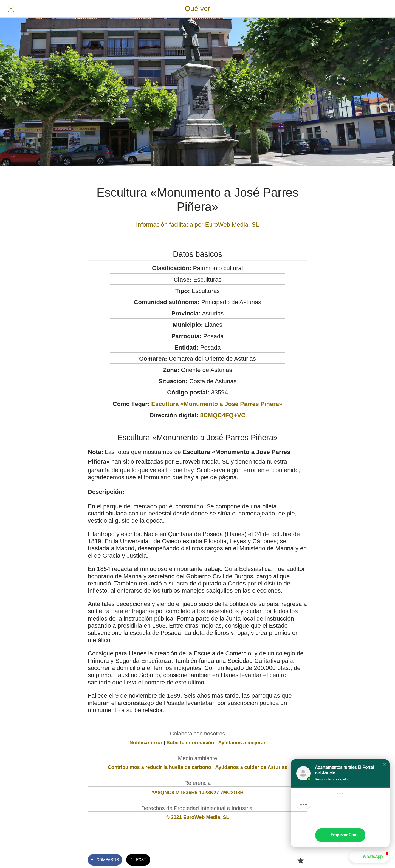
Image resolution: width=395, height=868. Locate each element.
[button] (385, 764)
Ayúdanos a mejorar (242, 743)
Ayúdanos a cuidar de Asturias (251, 767)
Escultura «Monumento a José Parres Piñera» (217, 404)
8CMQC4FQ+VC (223, 415)
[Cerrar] (11, 9)
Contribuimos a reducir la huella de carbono (160, 767)
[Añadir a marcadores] (301, 860)
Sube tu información (190, 743)
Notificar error (146, 743)
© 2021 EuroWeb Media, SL (198, 817)
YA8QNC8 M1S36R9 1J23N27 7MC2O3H (198, 793)
